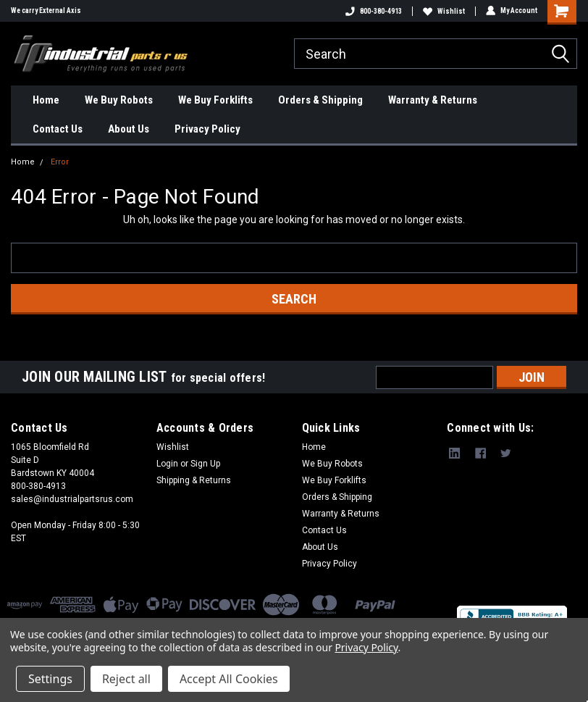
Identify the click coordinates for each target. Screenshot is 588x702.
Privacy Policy (207, 129)
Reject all (126, 679)
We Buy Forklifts (215, 100)
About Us (129, 129)
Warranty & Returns (433, 100)
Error (60, 162)
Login (167, 464)
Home (46, 100)
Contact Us (58, 129)
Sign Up (205, 464)
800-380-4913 (374, 11)
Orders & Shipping (320, 100)
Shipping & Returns (194, 480)
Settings (50, 679)
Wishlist (444, 11)
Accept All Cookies (229, 679)
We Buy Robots (119, 100)
